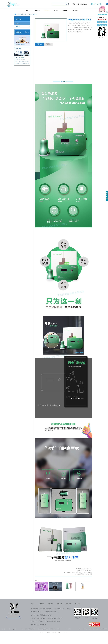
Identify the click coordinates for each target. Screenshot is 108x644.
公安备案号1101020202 (50, 612)
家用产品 (35, 14)
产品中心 (30, 14)
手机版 (79, 629)
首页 (27, 10)
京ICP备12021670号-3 (36, 612)
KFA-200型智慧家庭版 (20, 45)
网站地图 (85, 629)
